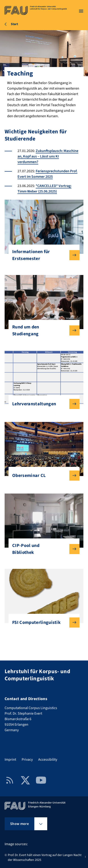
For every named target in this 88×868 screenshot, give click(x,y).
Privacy (27, 760)
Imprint (10, 760)
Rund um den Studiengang (42, 330)
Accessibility (48, 760)
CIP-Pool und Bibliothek (42, 549)
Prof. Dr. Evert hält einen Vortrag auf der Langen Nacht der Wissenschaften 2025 (45, 858)
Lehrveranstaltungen (42, 404)
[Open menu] (81, 11)
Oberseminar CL (42, 476)
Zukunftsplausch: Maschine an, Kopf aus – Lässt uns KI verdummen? (48, 156)
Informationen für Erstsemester (42, 255)
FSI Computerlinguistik (42, 623)
